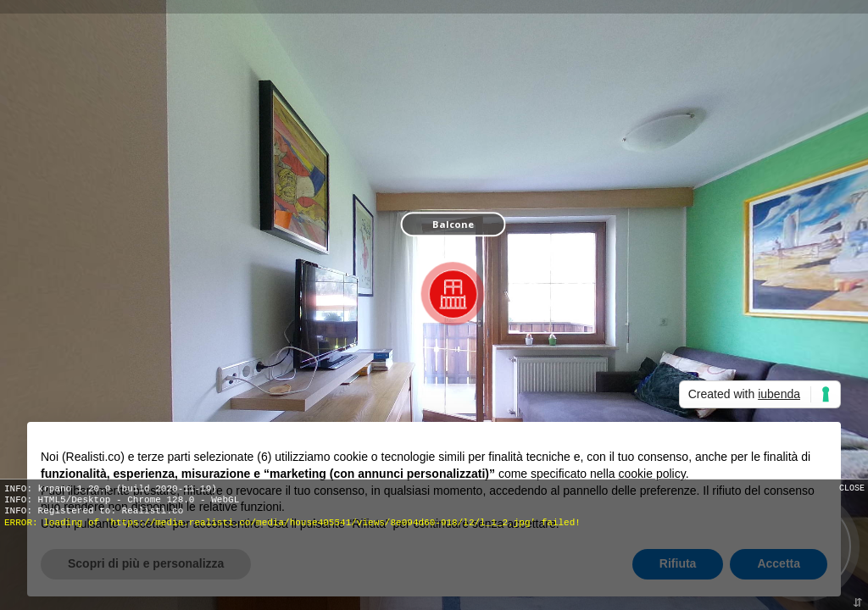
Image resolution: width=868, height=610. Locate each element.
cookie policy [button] (652, 474)
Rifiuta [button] (678, 563)
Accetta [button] (779, 563)
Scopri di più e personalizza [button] (146, 563)
